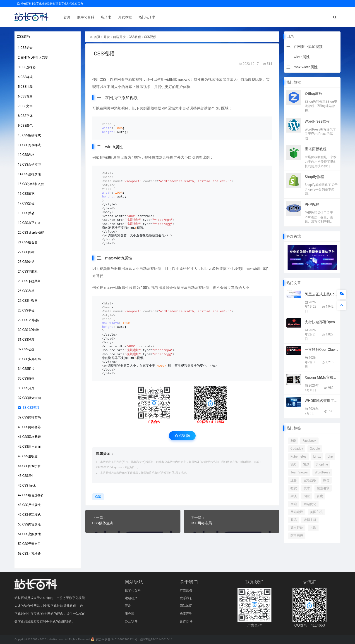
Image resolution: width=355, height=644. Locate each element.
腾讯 (294, 520)
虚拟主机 (310, 520)
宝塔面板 (310, 480)
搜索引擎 (323, 488)
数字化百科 (83, 17)
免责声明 (186, 613)
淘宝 (307, 496)
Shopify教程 (314, 177)
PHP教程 (312, 205)
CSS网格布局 (201, 523)
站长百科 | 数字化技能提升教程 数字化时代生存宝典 (50, 4)
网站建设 (297, 512)
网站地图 (186, 606)
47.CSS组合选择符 (31, 495)
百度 (320, 496)
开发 (107, 37)
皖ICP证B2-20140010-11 (156, 639)
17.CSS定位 (26, 203)
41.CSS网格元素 (29, 437)
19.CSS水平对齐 (29, 223)
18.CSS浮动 (26, 213)
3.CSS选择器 (27, 67)
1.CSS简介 (25, 48)
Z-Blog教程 (314, 94)
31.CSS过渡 (26, 340)
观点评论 (297, 528)
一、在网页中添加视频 (305, 47)
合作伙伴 (186, 621)
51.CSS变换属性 (29, 534)
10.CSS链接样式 (29, 135)
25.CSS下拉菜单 (29, 281)
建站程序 (131, 598)
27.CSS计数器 (28, 301)
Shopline (322, 464)
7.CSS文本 (25, 106)
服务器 (130, 613)
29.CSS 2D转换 (29, 320)
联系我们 (186, 598)
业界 (294, 480)
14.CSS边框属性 (29, 174)
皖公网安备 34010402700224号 (114, 639)
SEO (293, 464)
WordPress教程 (317, 121)
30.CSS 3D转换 (29, 330)
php (330, 456)
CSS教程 (24, 37)
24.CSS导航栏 (28, 271)
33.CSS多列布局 (29, 359)
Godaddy (297, 449)
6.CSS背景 (25, 96)
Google (315, 449)
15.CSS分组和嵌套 (31, 184)
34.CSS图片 (26, 369)
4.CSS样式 (25, 77)
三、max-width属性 (302, 67)
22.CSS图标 (26, 252)
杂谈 (294, 496)
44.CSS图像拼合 (29, 466)
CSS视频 (150, 37)
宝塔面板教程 (316, 149)
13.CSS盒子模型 (29, 164)
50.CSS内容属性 (29, 524)
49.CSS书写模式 (29, 515)
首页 (64, 17)
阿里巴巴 (297, 536)
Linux (317, 456)
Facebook (309, 441)
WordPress (322, 472)
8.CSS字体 (25, 116)
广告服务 (186, 590)
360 (293, 441)
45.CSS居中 (26, 476)
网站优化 (310, 504)
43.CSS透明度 (28, 456)
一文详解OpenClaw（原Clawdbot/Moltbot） (321, 350)
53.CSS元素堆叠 (29, 554)
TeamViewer (299, 472)
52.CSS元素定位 (29, 544)
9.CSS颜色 (25, 126)
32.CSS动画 (26, 349)
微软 (294, 488)
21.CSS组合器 (28, 242)
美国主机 (316, 512)
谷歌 (313, 528)
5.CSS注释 (25, 87)
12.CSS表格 (26, 155)
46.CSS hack (27, 485)
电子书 (103, 17)
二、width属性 (298, 57)
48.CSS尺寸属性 (29, 505)
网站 (294, 504)
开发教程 (122, 17)
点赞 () (182, 436)
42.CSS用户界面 (29, 447)
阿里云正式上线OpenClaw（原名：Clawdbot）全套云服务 (321, 294)
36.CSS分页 (26, 388)
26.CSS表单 (26, 291)
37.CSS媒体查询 (29, 398)
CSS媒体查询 (103, 523)
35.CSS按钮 (26, 378)
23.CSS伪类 (26, 262)
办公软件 (131, 621)
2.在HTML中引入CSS (33, 57)
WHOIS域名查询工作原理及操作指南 (321, 401)
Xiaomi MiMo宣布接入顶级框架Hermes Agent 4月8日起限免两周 (321, 377)
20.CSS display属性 (32, 233)
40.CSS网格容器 (29, 427)
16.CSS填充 (26, 194)
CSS (103, 80)
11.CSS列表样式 (29, 145)
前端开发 (119, 37)
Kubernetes (299, 456)
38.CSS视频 (29, 408)
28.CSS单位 (26, 310)
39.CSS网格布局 (29, 417)
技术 (307, 488)
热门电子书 (144, 17)
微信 (326, 480)
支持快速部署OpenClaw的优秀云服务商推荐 (321, 322)
